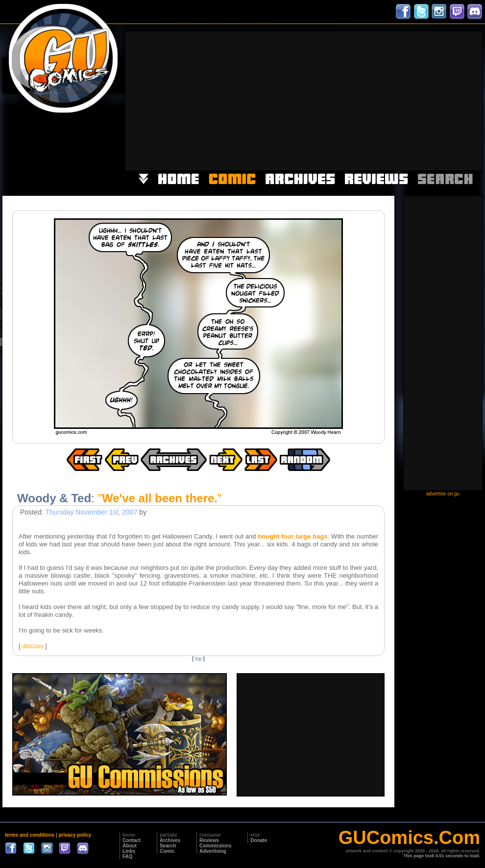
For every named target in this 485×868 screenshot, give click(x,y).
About (130, 846)
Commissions (216, 846)
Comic (167, 851)
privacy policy (75, 835)
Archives (170, 840)
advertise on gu (443, 494)
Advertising (213, 851)
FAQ (128, 856)
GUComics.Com (409, 838)
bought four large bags (292, 536)
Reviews (209, 840)
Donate (259, 840)
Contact (132, 840)
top (198, 659)
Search (168, 846)
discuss (33, 646)
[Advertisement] (355, 100)
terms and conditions (30, 835)
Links (129, 851)
